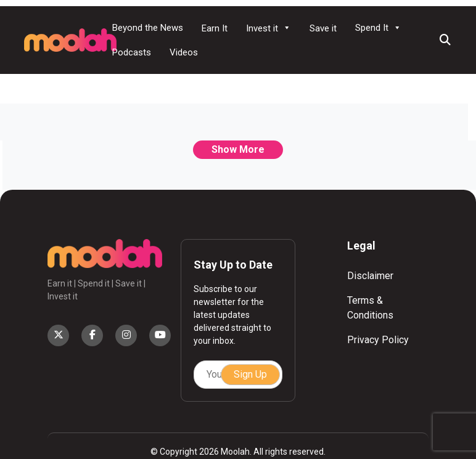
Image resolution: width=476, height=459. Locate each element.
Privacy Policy (378, 340)
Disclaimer (370, 276)
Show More (238, 149)
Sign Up (250, 374)
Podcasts (132, 52)
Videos (184, 52)
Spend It (378, 28)
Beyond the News (148, 28)
